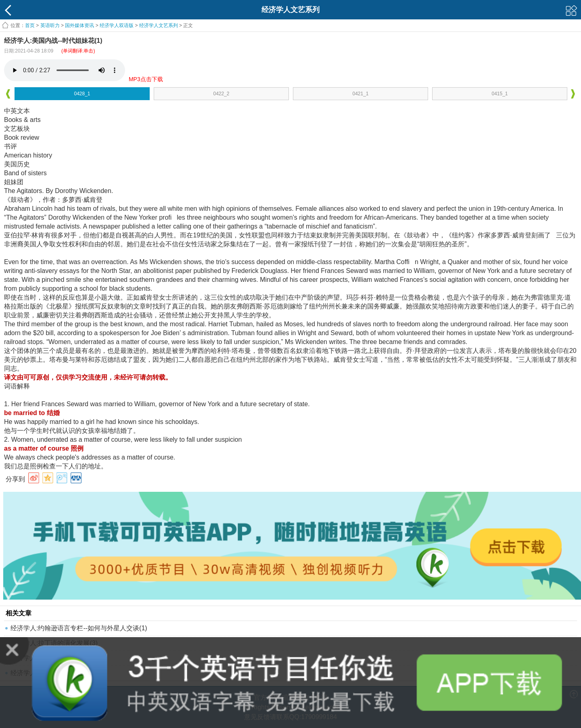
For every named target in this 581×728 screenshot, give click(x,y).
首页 (30, 25)
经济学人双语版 (117, 25)
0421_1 (360, 94)
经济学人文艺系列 (159, 25)
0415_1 (499, 94)
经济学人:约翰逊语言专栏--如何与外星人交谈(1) (79, 628)
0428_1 (82, 94)
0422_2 (221, 94)
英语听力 (50, 25)
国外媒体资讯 (79, 25)
